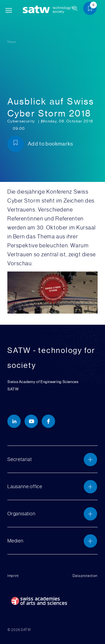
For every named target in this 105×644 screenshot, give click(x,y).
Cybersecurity (22, 121)
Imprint (13, 576)
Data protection (85, 576)
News (12, 42)
